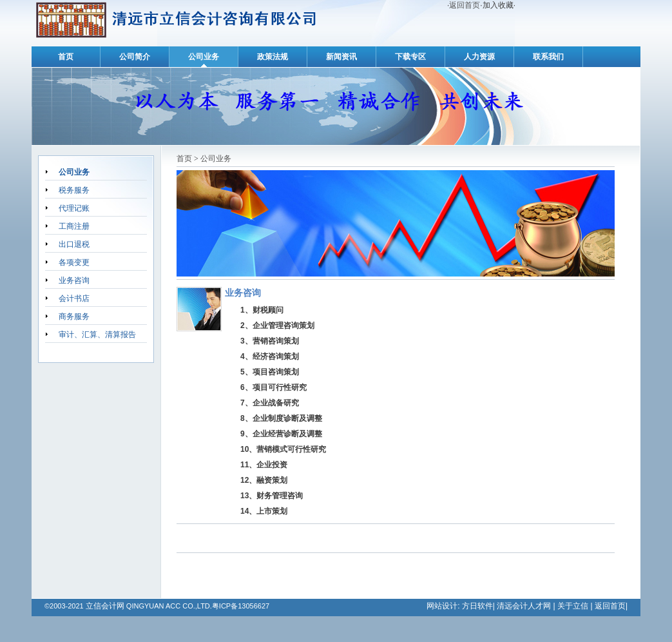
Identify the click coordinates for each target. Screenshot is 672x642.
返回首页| (611, 606)
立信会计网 (105, 606)
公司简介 (135, 57)
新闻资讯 (341, 57)
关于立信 (573, 606)
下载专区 (410, 57)
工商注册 (74, 226)
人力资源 (479, 57)
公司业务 (204, 57)
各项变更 (74, 262)
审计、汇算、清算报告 (97, 335)
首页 (66, 57)
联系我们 (548, 57)
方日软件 (476, 606)
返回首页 (465, 5)
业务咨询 (74, 280)
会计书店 (74, 298)
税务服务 (74, 190)
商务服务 (74, 316)
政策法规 (273, 57)
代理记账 (74, 208)
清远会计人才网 (524, 606)
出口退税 (74, 244)
